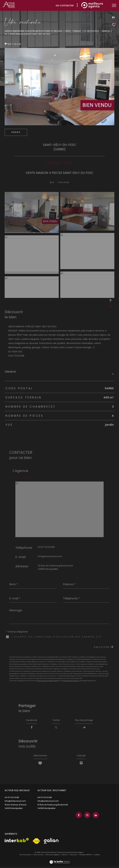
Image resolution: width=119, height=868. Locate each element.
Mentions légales (53, 856)
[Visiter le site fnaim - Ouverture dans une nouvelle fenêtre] (36, 843)
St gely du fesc (92, 31)
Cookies (97, 856)
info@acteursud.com (50, 556)
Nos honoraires (25, 856)
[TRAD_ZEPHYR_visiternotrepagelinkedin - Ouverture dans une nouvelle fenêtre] (95, 817)
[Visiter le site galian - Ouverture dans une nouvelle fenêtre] (51, 842)
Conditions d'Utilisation (71, 681)
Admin (65, 856)
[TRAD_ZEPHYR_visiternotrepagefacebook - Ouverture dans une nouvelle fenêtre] (78, 817)
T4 (6, 34)
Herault (77, 31)
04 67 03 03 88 (46, 547)
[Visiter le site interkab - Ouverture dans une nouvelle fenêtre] (17, 842)
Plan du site (39, 856)
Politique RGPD (85, 856)
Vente (68, 31)
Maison (106, 31)
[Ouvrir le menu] (114, 5)
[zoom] (32, 232)
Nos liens (74, 856)
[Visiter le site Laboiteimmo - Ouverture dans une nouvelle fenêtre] (60, 862)
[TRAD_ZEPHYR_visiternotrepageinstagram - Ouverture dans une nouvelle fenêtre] (86, 817)
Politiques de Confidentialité (47, 681)
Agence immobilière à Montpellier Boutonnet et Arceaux (34, 31)
